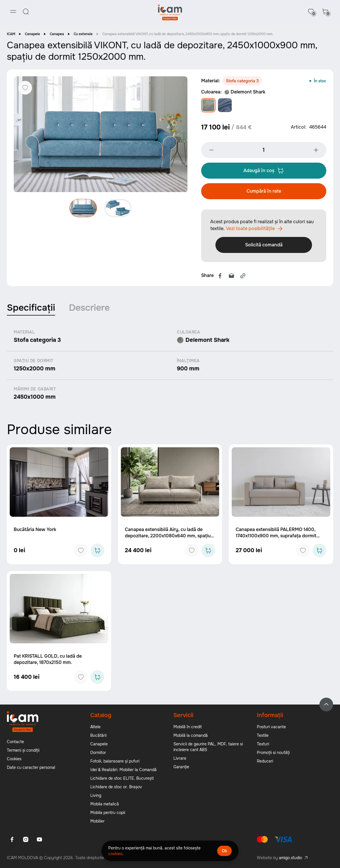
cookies (115, 854)
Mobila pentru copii (108, 813)
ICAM (11, 34)
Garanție (181, 767)
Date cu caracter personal (31, 768)
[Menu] (13, 11)
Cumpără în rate (264, 191)
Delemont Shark (245, 92)
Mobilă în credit (188, 727)
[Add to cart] (97, 551)
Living (96, 796)
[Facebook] (12, 840)
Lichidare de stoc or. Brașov (116, 787)
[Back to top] (326, 705)
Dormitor (98, 753)
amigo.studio (290, 858)
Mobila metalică (105, 805)
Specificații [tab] (31, 308)
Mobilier (97, 822)
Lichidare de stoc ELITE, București (122, 779)
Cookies (14, 759)
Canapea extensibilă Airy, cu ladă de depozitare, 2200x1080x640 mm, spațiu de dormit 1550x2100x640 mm (168, 536)
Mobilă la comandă (191, 736)
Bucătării (98, 736)
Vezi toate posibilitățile (254, 229)
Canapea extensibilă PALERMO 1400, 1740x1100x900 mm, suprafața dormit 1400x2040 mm (276, 536)
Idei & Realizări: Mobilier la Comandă (123, 770)
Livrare (180, 759)
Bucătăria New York (35, 530)
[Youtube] (39, 840)
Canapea (57, 34)
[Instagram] (26, 840)
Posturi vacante (271, 727)
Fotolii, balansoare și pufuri (115, 762)
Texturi (263, 745)
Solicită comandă (264, 245)
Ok (224, 851)
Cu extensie (83, 34)
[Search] (26, 11)
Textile (263, 736)
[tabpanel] (170, 366)
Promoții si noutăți (273, 753)
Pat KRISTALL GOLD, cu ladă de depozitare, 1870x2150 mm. (48, 660)
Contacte (15, 742)
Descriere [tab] (89, 308)
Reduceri (265, 762)
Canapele (32, 34)
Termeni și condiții (23, 751)
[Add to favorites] (81, 551)
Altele (95, 727)
